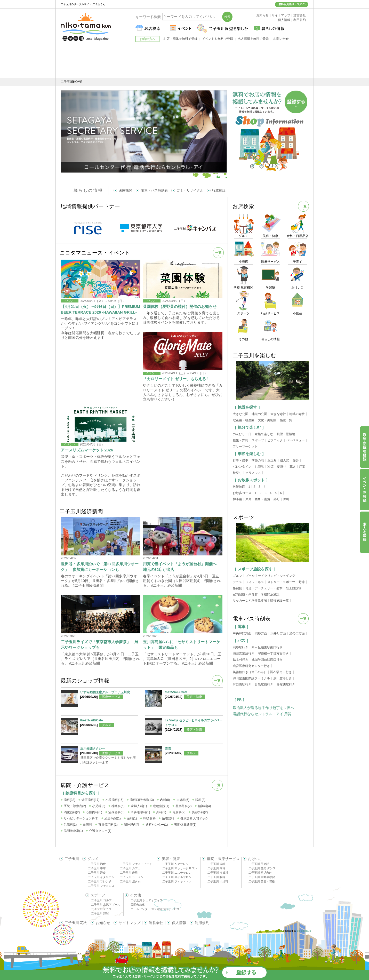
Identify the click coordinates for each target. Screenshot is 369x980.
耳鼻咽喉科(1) (141, 812)
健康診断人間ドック (194, 818)
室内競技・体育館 (245, 594)
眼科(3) (200, 800)
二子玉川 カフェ (130, 868)
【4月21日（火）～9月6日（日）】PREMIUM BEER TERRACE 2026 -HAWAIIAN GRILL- (101, 309)
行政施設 (219, 190)
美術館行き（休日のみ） (250, 672)
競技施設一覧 (279, 601)
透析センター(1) (157, 825)
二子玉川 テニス (101, 909)
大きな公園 (240, 414)
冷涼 (270, 467)
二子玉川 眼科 (216, 877)
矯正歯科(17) (90, 800)
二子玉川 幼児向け (260, 873)
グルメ (107, 725)
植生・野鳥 (240, 440)
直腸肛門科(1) (108, 825)
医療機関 (125, 190)
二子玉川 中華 (97, 868)
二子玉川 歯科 (216, 864)
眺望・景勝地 (286, 434)
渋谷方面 (261, 633)
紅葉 (302, 467)
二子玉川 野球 (100, 913)
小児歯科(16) (114, 800)
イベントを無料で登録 (218, 39)
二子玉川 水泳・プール (106, 905)
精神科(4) (204, 806)
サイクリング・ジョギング (277, 576)
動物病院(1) (161, 806)
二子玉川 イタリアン (101, 877)
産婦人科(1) (139, 806)
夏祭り (282, 467)
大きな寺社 (278, 414)
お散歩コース (242, 493)
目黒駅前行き (264, 684)
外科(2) (161, 812)
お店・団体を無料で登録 (180, 39)
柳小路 (237, 499)
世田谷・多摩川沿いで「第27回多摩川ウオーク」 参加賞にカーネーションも (100, 567)
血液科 (87, 825)
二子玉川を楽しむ (254, 355)
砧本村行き (240, 660)
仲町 (286, 499)
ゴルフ (237, 576)
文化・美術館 (267, 420)
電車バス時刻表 (252, 619)
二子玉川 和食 (97, 864)
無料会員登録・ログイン (293, 4)
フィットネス (255, 582)
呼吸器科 (149, 818)
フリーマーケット (245, 447)
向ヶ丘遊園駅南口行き (267, 647)
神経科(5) (118, 806)
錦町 (277, 499)
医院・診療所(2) (75, 806)
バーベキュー (295, 440)
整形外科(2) (184, 806)
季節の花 (258, 460)
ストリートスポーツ (281, 582)
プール (250, 576)
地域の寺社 (297, 414)
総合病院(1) (113, 818)
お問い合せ (281, 39)
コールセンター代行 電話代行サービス (155, 909)
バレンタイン (242, 467)
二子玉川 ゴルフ (101, 900)
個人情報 (179, 923)
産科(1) (132, 818)
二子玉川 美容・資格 (262, 881)
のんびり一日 (242, 434)
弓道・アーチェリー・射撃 (264, 588)
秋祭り (237, 473)
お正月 (272, 460)
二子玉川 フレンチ (100, 881)
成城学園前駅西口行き (267, 660)
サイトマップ (130, 923)
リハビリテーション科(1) (81, 818)
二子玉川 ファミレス (101, 886)
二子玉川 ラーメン (132, 877)
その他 (135, 895)
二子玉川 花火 (76, 923)
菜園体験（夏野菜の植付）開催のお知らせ (180, 306)
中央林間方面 (242, 633)
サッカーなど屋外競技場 (250, 601)
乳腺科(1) (70, 825)
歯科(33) (70, 800)
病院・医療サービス (223, 859)
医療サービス (111, 697)
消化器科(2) (72, 812)
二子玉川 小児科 (218, 881)
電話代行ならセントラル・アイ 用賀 (262, 714)
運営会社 (156, 923)
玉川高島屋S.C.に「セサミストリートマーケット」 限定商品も (182, 645)
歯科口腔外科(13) (142, 800)
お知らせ (103, 923)
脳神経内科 (132, 825)
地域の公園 (259, 414)
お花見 (259, 467)
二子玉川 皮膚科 (218, 873)
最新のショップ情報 (85, 681)
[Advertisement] (185, 62)
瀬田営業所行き (244, 654)
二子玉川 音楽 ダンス (262, 868)
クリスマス (253, 473)
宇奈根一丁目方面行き (273, 654)
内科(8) (165, 800)
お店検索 (243, 206)
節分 (296, 460)
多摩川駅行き (286, 684)
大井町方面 (278, 633)
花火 (293, 467)
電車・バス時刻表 (154, 190)
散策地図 (239, 487)
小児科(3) (99, 806)
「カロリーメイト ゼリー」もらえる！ (176, 379)
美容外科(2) (200, 812)
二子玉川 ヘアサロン (175, 864)
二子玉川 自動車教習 (262, 877)
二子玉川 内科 (216, 868)
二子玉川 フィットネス (177, 881)
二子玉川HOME (71, 82)
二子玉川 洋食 (97, 873)
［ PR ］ (239, 700)
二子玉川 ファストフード (136, 864)
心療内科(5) (94, 812)
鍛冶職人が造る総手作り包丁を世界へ (263, 708)
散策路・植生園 (244, 420)
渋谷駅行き (240, 647)
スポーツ (258, 440)
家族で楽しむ (264, 434)
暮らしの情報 (88, 190)
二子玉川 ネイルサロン (177, 877)
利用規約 (202, 923)
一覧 (218, 253)
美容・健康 (194, 697)
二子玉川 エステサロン (177, 873)
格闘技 (237, 588)
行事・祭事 (240, 460)
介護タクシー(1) (100, 831)
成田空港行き (283, 678)
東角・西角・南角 (258, 499)
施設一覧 (286, 420)
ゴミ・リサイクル (190, 190)
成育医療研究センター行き (251, 666)
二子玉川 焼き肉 (130, 881)
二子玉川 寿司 (129, 873)
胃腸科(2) (179, 812)
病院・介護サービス (85, 785)
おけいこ (255, 859)
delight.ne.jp (304, 931)
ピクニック (275, 440)
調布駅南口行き (281, 672)
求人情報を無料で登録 (253, 39)
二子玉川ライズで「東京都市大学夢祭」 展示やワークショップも (100, 645)
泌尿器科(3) (117, 812)
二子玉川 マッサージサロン (180, 868)
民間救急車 (138, 905)
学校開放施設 (270, 594)
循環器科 (168, 818)
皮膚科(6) (183, 800)
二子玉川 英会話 (259, 864)
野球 (302, 582)
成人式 (285, 460)
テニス (237, 582)
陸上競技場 (294, 588)
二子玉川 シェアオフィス (147, 900)
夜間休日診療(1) (185, 825)
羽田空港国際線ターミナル (251, 678)
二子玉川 (72, 859)
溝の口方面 (297, 633)
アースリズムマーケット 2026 (87, 450)
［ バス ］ (242, 640)
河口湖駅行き (242, 684)
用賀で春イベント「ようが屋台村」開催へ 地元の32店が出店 (182, 567)
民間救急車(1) (73, 831)
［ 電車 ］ (242, 627)
